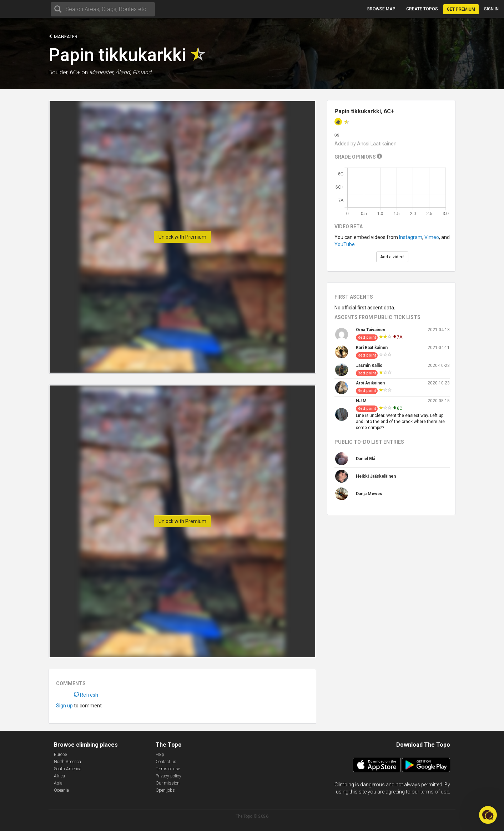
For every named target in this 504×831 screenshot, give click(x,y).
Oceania (61, 790)
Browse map (381, 9)
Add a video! (392, 257)
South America (68, 769)
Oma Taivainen (371, 330)
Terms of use (168, 769)
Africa (59, 776)
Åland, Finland (133, 72)
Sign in (491, 9)
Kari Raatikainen (372, 348)
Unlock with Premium (182, 237)
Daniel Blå (366, 459)
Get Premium (461, 9)
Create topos (422, 9)
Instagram (411, 237)
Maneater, (102, 72)
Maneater (63, 36)
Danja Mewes (369, 494)
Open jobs (165, 790)
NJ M (361, 401)
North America (67, 762)
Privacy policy (168, 776)
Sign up (64, 706)
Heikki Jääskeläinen (376, 476)
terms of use (435, 792)
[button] (488, 815)
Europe (60, 755)
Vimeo (432, 237)
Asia (58, 783)
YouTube (345, 244)
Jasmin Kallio (369, 365)
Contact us (166, 762)
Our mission (168, 783)
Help (160, 755)
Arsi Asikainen (370, 383)
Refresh (86, 695)
